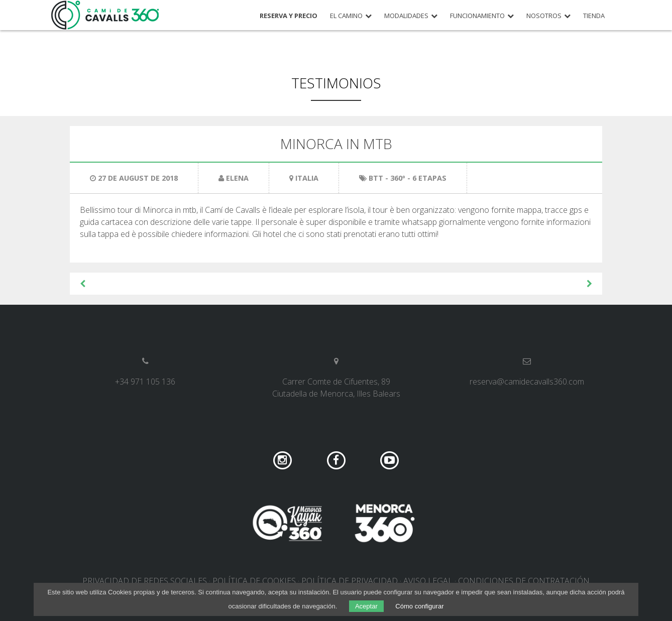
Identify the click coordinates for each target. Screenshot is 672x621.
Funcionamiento (477, 16)
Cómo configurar (419, 606)
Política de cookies (254, 581)
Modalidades (406, 16)
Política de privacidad (350, 581)
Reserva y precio (289, 16)
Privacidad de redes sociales (145, 581)
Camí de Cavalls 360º (105, 15)
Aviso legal (428, 581)
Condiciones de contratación (524, 581)
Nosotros (544, 16)
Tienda (594, 16)
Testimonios (336, 83)
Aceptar (366, 606)
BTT (376, 178)
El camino (346, 16)
